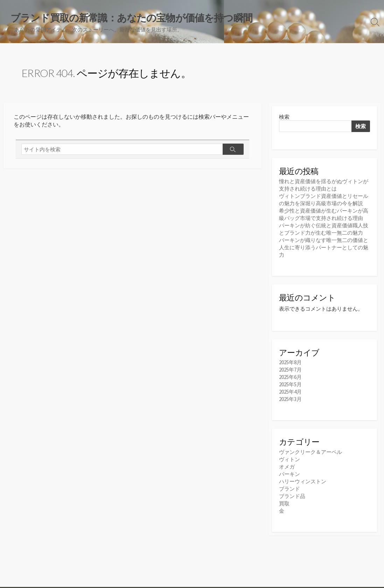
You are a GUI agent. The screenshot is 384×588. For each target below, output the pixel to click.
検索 (284, 117)
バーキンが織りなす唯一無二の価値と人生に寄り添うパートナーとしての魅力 (324, 247)
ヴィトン (289, 459)
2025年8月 (290, 362)
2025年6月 (290, 377)
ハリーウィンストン (303, 481)
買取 (284, 503)
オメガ (287, 467)
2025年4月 (290, 392)
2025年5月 (290, 384)
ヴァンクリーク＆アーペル (310, 452)
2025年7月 (290, 370)
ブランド (289, 489)
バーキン (289, 474)
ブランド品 (292, 496)
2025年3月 (290, 399)
